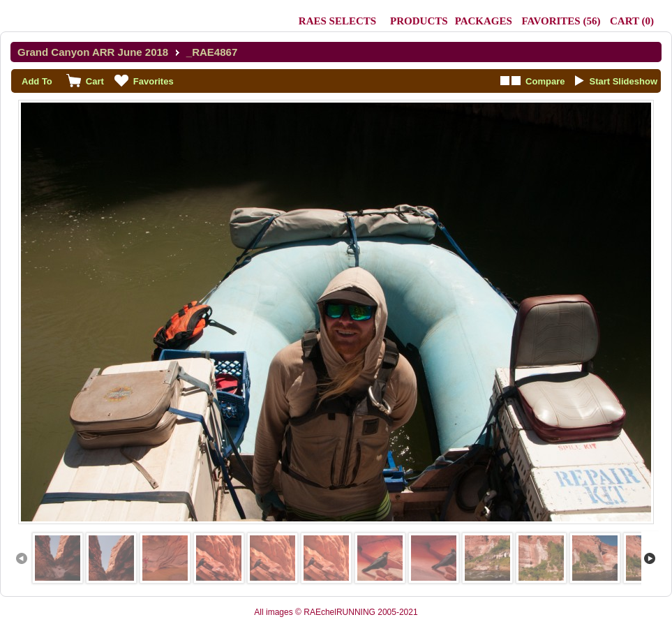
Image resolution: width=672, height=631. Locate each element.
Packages (484, 21)
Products (419, 21)
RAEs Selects (337, 21)
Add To (37, 81)
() (561, 21)
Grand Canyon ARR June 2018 (93, 52)
